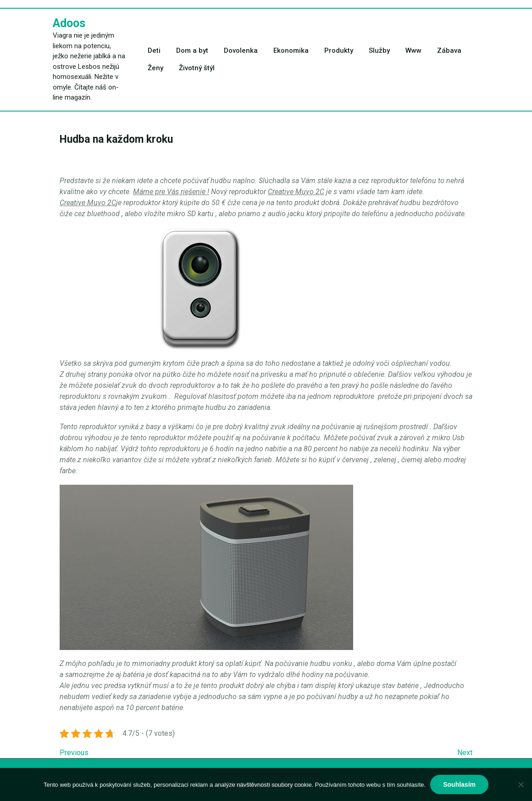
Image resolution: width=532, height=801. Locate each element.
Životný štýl (197, 68)
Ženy (155, 68)
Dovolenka (241, 50)
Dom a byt (192, 50)
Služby (379, 50)
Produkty (339, 50)
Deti (154, 50)
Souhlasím (459, 784)
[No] (521, 784)
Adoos (69, 23)
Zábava (449, 50)
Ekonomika (291, 50)
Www (413, 50)
